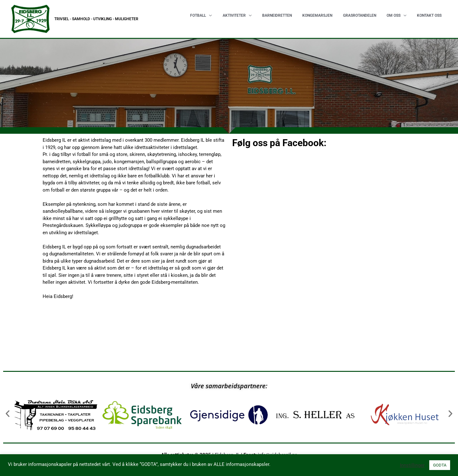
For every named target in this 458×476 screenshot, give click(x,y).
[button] (8, 414)
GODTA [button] (440, 465)
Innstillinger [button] (412, 465)
